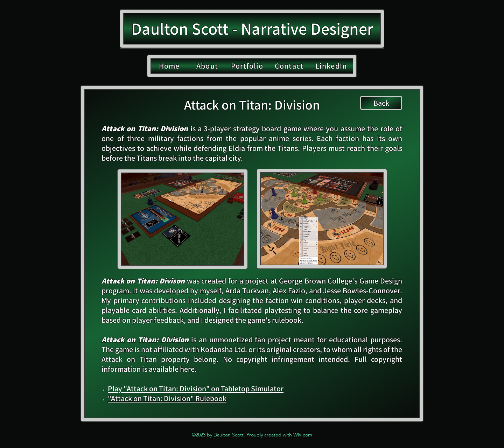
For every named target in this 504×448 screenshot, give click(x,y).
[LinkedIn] (332, 66)
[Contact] (290, 66)
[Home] (170, 66)
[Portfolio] (248, 66)
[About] (208, 66)
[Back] (381, 103)
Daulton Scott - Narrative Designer (252, 29)
